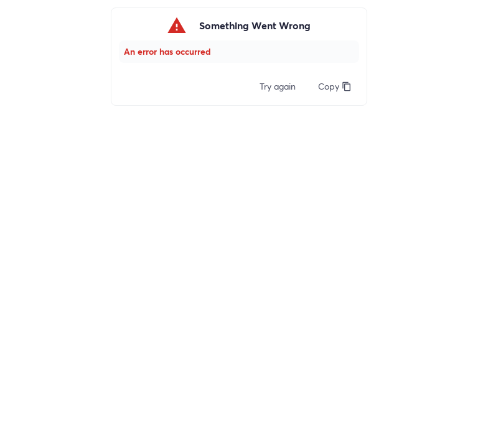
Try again (278, 86)
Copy (335, 86)
